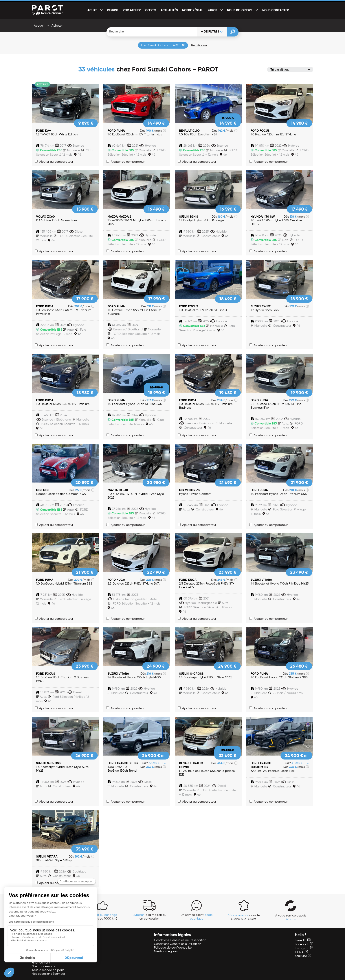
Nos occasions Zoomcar (48, 974)
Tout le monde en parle (48, 970)
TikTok (301, 952)
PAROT (212, 10)
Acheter (57, 26)
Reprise (113, 10)
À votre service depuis (291, 917)
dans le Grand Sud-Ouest (244, 917)
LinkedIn (303, 940)
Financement (41, 963)
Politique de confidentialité (173, 948)
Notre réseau (193, 10)
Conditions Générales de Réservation (180, 940)
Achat (92, 10)
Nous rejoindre (240, 10)
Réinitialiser (199, 45)
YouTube (303, 956)
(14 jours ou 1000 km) (102, 917)
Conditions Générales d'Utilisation (178, 944)
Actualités (169, 10)
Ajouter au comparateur (54, 162)
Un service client (197, 917)
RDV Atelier (132, 10)
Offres (151, 10)
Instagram (304, 948)
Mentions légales (166, 951)
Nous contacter (276, 10)
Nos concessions (43, 966)
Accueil (39, 26)
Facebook (304, 944)
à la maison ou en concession (149, 917)
